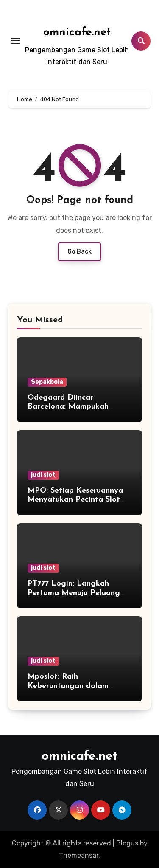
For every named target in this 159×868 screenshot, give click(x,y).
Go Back (79, 252)
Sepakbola (47, 382)
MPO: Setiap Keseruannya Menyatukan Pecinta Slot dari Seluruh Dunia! (75, 500)
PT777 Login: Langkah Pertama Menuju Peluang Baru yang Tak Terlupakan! (76, 593)
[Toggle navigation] (15, 41)
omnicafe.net (77, 32)
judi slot (43, 475)
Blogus (127, 843)
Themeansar (79, 855)
